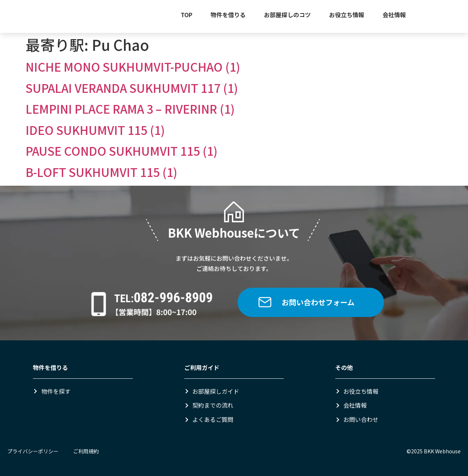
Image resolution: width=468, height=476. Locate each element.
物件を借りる (228, 15)
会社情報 (394, 15)
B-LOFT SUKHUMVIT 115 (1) (101, 172)
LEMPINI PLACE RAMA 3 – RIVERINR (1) (130, 109)
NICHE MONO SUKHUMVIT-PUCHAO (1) (133, 67)
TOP (186, 15)
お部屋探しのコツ (287, 15)
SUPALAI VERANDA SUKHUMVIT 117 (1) (132, 88)
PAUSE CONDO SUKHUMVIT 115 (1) (122, 151)
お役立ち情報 (347, 15)
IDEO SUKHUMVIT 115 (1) (95, 130)
